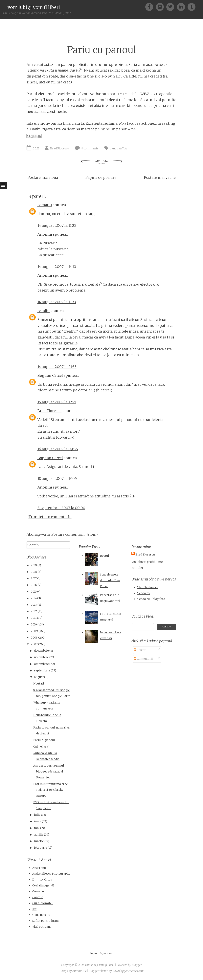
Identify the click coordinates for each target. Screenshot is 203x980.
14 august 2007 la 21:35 (57, 367)
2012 (34, 611)
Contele (38, 897)
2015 (34, 592)
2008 (34, 638)
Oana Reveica (41, 915)
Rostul (105, 556)
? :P (132, 496)
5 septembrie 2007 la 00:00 (61, 508)
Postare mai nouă (43, 177)
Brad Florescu (60, 148)
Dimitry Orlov (42, 880)
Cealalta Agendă (43, 885)
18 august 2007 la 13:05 (57, 479)
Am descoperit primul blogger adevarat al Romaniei (49, 771)
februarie (41, 848)
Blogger (137, 965)
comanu (45, 205)
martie (39, 841)
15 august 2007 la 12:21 (57, 402)
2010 (34, 624)
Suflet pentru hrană (46, 921)
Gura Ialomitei (43, 903)
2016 (34, 585)
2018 (34, 572)
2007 (34, 644)
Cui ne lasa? (41, 747)
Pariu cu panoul (102, 50)
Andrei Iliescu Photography (51, 874)
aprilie (39, 835)
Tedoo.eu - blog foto (151, 599)
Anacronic (39, 868)
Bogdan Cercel (50, 375)
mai (37, 828)
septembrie (42, 670)
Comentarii (143, 659)
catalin (44, 311)
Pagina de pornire (101, 177)
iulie (37, 815)
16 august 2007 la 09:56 (58, 449)
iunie (38, 821)
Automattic (79, 971)
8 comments (90, 148)
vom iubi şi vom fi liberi (34, 7)
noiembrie (41, 657)
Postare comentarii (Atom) (75, 534)
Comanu (38, 891)
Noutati (39, 684)
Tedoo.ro (144, 593)
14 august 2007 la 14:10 (57, 267)
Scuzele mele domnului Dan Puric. (110, 580)
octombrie (41, 664)
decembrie (41, 651)
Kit (34, 909)
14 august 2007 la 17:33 (57, 302)
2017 (34, 578)
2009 (34, 631)
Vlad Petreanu (42, 927)
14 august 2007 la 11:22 (57, 225)
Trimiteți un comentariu (50, 517)
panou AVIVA (118, 148)
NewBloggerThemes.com (128, 971)
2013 (34, 605)
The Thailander (148, 587)
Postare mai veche (160, 177)
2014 (34, 598)
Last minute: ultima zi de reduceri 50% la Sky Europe (51, 790)
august (39, 677)
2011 (34, 618)
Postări (140, 650)
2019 (34, 565)
